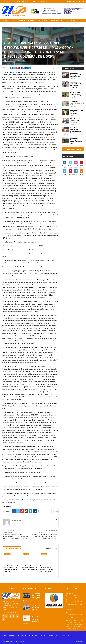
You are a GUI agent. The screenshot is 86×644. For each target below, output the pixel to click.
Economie (8, 38)
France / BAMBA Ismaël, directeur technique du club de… (77, 94)
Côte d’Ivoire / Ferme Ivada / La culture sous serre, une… (77, 103)
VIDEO (58, 636)
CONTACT (34, 2)
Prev (5, 575)
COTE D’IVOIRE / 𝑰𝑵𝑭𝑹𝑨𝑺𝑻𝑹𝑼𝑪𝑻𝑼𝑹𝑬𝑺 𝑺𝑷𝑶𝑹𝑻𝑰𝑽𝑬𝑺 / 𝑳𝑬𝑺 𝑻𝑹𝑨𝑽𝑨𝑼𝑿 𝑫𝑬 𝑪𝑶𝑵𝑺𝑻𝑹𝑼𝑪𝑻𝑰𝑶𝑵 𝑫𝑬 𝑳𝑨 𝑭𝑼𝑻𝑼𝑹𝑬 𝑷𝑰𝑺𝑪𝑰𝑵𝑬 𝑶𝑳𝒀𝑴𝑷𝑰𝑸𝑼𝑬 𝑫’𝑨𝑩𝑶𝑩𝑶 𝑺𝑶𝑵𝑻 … (16, 537)
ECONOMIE (31, 20)
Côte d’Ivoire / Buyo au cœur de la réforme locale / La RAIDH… (31, 597)
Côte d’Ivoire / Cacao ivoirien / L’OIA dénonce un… (76, 121)
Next (10, 575)
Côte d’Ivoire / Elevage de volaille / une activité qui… (77, 112)
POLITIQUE (22, 20)
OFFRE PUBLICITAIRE (23, 2)
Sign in (68, 2)
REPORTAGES (55, 20)
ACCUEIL (5, 20)
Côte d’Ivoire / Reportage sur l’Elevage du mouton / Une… (77, 75)
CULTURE (64, 20)
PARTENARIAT (44, 2)
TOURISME (51, 636)
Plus (70, 20)
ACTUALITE (13, 20)
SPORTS (46, 20)
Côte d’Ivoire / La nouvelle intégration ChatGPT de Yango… (31, 620)
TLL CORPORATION (80, 641)
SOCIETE (39, 20)
